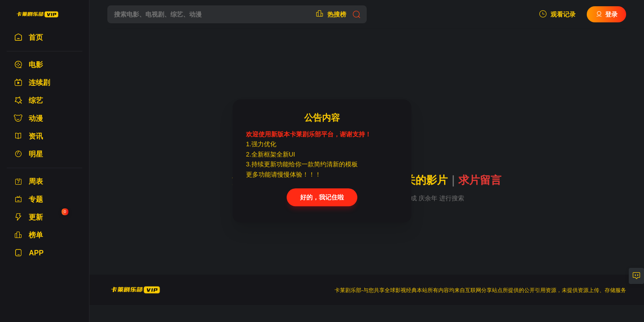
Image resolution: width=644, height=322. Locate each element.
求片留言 (480, 180)
